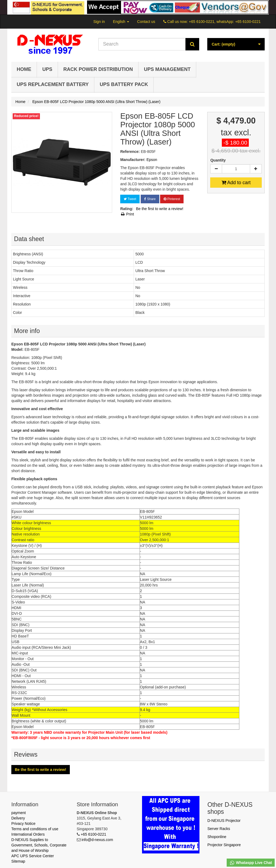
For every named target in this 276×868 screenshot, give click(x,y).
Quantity (218, 160)
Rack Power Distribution (98, 69)
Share (150, 199)
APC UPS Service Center (33, 856)
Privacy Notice (23, 824)
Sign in (99, 22)
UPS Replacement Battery (53, 84)
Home (24, 69)
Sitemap (18, 861)
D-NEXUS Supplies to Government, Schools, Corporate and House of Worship (39, 845)
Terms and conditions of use (35, 829)
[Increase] (256, 169)
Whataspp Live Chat (251, 863)
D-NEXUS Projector (224, 821)
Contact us (146, 22)
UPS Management (167, 69)
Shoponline (217, 837)
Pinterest (172, 199)
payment (19, 813)
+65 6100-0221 (93, 834)
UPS (47, 69)
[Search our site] (142, 44)
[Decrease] (216, 169)
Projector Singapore (224, 845)
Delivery (18, 818)
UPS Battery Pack (124, 84)
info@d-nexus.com (97, 840)
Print (127, 214)
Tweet (130, 199)
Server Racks (219, 829)
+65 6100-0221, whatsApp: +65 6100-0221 (225, 22)
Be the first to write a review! (160, 209)
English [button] (121, 22)
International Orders (28, 834)
